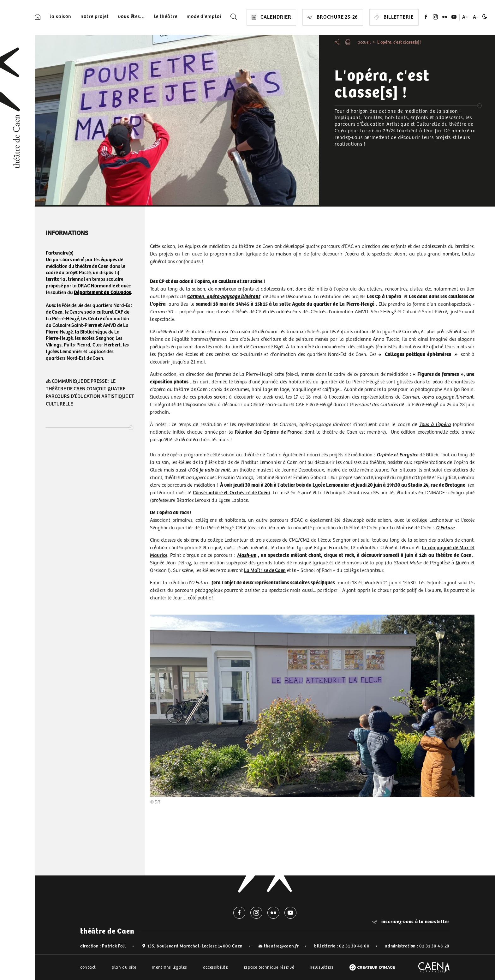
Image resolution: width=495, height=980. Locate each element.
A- (476, 17)
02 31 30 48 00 (354, 946)
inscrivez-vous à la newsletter (411, 922)
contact (88, 967)
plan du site (124, 967)
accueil (364, 42)
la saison (60, 17)
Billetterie (394, 17)
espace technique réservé (269, 967)
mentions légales (169, 967)
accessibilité (215, 967)
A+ (465, 17)
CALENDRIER (271, 17)
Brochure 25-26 (333, 17)
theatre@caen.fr (281, 946)
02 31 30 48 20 (434, 946)
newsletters (322, 967)
